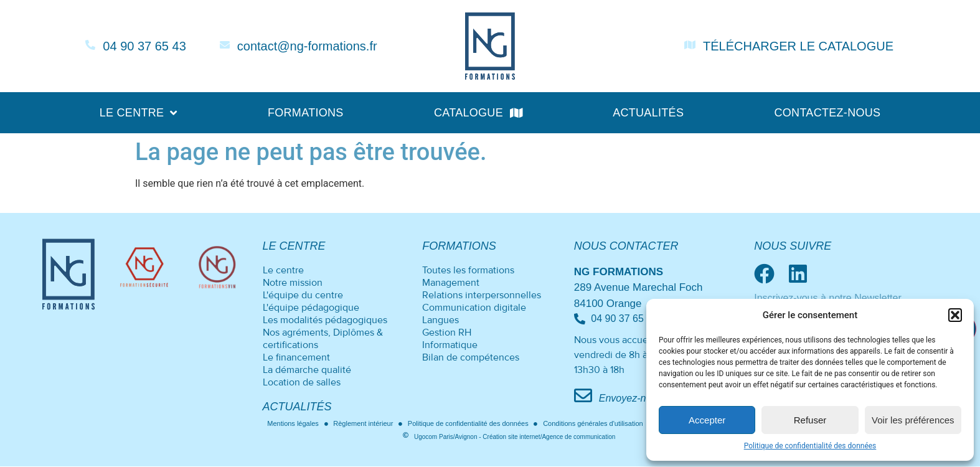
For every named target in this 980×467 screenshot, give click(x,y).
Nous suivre (793, 246)
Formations (306, 113)
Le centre (139, 113)
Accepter (707, 420)
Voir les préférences (913, 420)
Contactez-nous (827, 113)
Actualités (648, 113)
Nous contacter (626, 246)
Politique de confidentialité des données (810, 446)
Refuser (810, 420)
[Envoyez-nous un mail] (583, 396)
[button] (955, 315)
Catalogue (478, 113)
